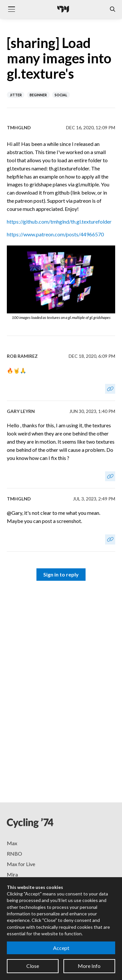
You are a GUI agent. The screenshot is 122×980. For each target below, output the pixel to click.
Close (33, 966)
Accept (61, 948)
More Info (89, 966)
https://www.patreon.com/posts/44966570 (55, 234)
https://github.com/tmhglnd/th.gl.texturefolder (59, 221)
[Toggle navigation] (11, 9)
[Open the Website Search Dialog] (113, 9)
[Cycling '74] (63, 9)
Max (12, 843)
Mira (12, 874)
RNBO (14, 854)
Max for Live (21, 864)
